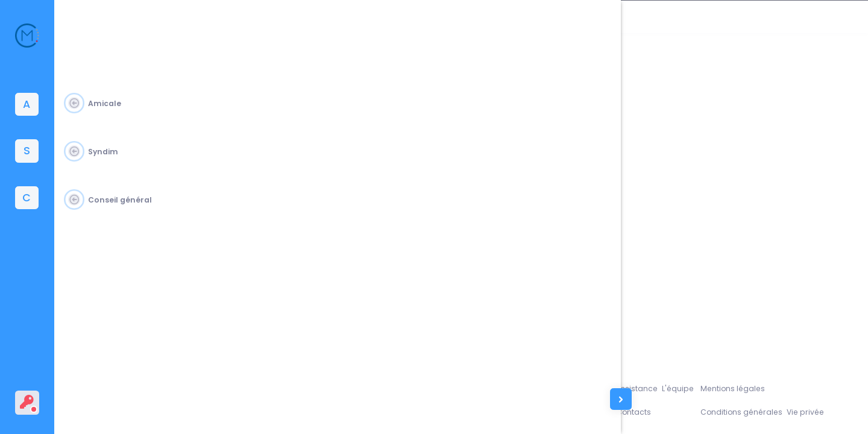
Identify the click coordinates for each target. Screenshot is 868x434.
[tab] (27, 104)
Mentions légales (754, 387)
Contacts (655, 411)
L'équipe (700, 387)
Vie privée (829, 411)
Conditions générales (763, 411)
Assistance (659, 387)
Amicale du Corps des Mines (155, 411)
